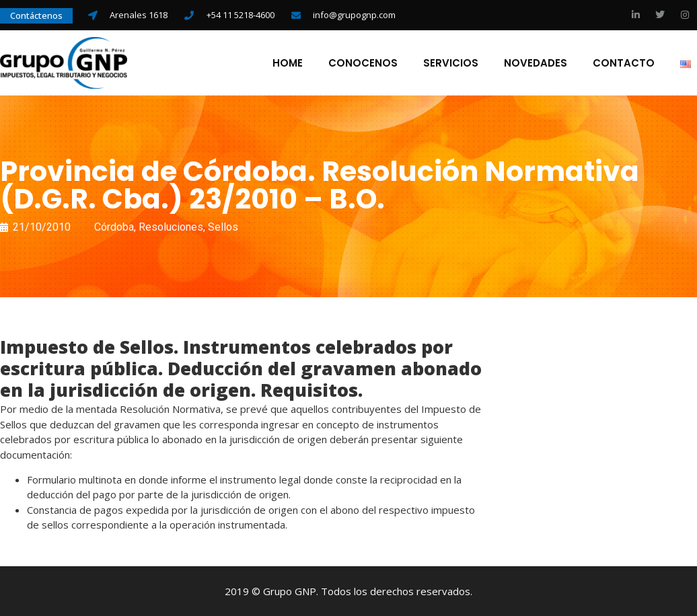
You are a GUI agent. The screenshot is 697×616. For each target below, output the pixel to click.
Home (288, 63)
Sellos (223, 227)
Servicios (451, 63)
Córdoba (114, 227)
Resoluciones (171, 227)
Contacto (624, 63)
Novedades (536, 63)
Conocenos (363, 63)
